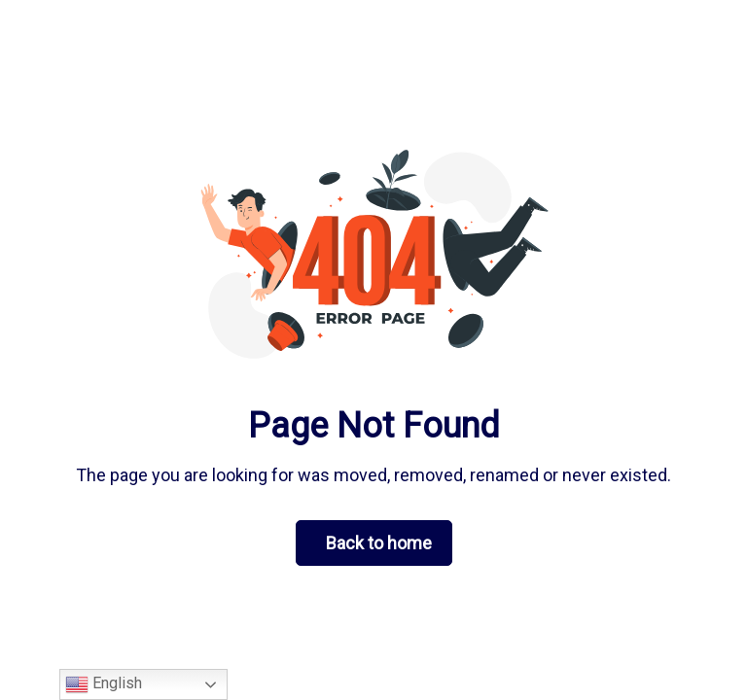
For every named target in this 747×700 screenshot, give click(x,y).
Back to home (379, 543)
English (104, 684)
